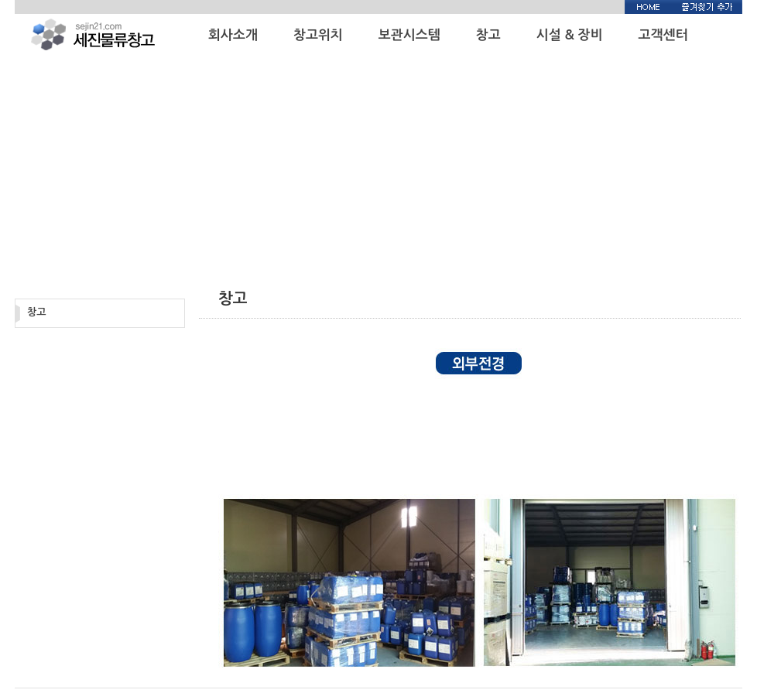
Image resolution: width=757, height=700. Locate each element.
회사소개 (233, 35)
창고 (488, 35)
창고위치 (318, 35)
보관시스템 (409, 35)
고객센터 (663, 35)
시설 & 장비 (570, 35)
